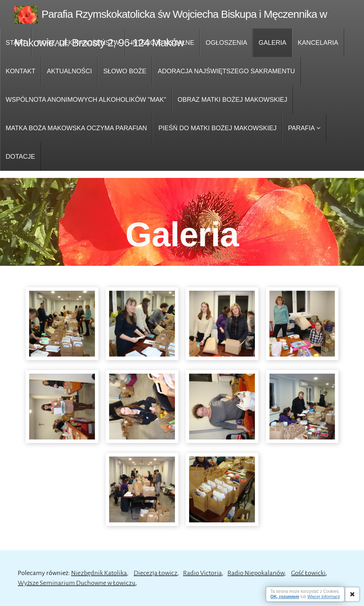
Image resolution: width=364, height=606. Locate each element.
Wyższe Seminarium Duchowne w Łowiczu (77, 583)
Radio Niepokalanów (256, 573)
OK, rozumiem (285, 597)
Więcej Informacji (324, 597)
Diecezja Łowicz (156, 573)
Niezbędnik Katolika (99, 573)
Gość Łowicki (308, 573)
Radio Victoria (202, 573)
